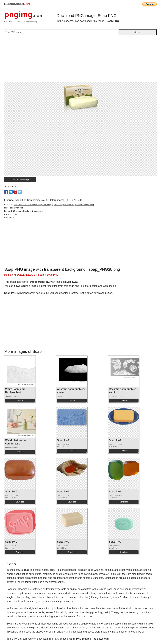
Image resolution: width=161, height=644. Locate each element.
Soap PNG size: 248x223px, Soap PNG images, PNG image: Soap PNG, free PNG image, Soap (54, 205)
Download (20, 400)
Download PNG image (20, 179)
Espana (27, 4)
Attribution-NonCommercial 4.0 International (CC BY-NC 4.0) (49, 200)
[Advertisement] (80, 60)
